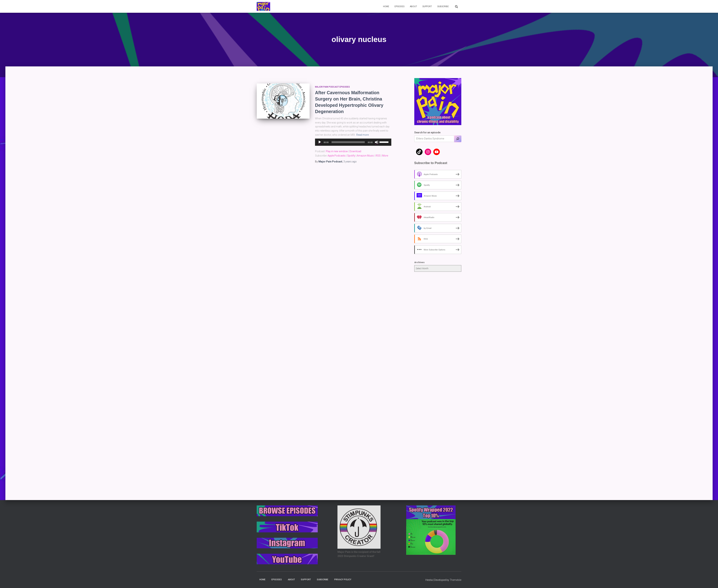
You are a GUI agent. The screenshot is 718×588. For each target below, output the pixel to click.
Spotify (351, 156)
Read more (363, 135)
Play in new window (337, 151)
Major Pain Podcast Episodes (332, 87)
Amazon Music (365, 156)
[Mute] (377, 142)
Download (355, 151)
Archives (419, 262)
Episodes (399, 6)
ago (350, 162)
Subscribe (443, 6)
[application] (353, 142)
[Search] (458, 139)
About (413, 6)
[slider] (348, 142)
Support (427, 6)
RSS (378, 156)
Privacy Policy (343, 580)
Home (386, 6)
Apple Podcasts (337, 156)
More (385, 156)
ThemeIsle (455, 580)
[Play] (320, 142)
